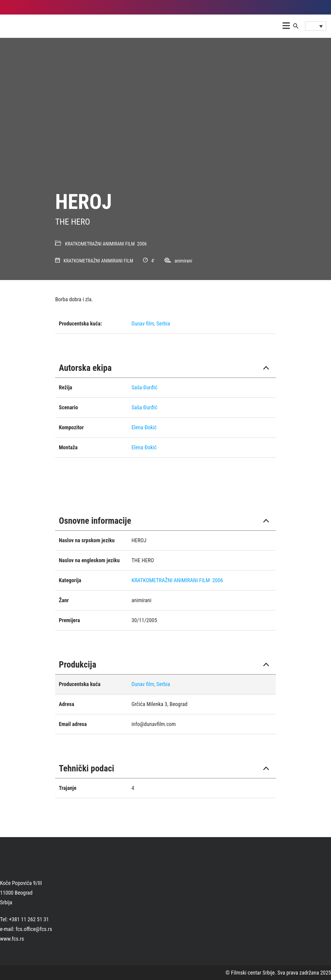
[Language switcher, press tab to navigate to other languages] (316, 26)
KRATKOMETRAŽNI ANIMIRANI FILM (100, 244)
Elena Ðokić (144, 427)
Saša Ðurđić (144, 387)
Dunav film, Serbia (151, 323)
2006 (142, 244)
